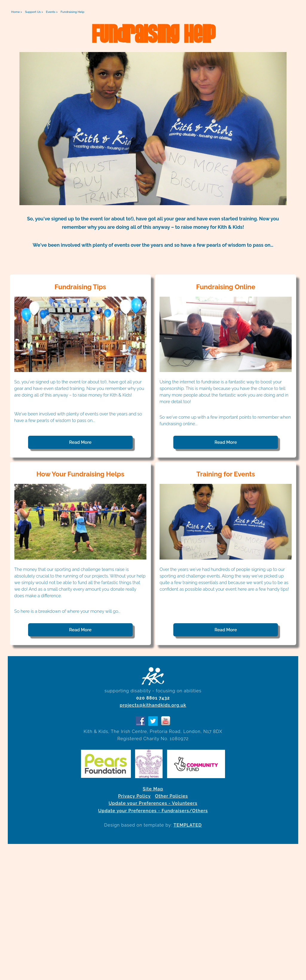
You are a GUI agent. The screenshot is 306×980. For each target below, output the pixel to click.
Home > (17, 12)
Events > (52, 12)
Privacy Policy (134, 796)
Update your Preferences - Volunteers (153, 803)
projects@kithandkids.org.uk (153, 705)
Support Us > (34, 12)
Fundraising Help (72, 12)
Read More (80, 442)
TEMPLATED (188, 825)
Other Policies (172, 796)
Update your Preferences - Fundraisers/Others (153, 811)
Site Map (153, 789)
